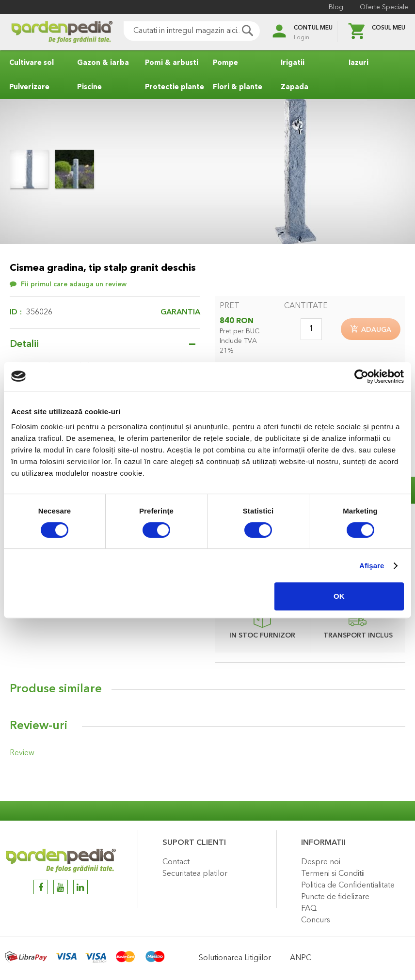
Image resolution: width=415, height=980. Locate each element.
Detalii (24, 344)
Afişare (372, 566)
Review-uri (39, 729)
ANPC (301, 958)
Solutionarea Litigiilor (235, 958)
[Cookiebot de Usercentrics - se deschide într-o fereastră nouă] (361, 376)
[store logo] (48, 32)
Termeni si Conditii (333, 874)
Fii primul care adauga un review (74, 284)
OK (339, 596)
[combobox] (178, 31)
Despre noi (321, 862)
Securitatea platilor (195, 874)
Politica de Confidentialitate (348, 886)
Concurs (316, 920)
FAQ (309, 909)
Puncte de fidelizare (335, 897)
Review (20, 756)
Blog (333, 7)
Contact (176, 862)
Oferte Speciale (381, 7)
